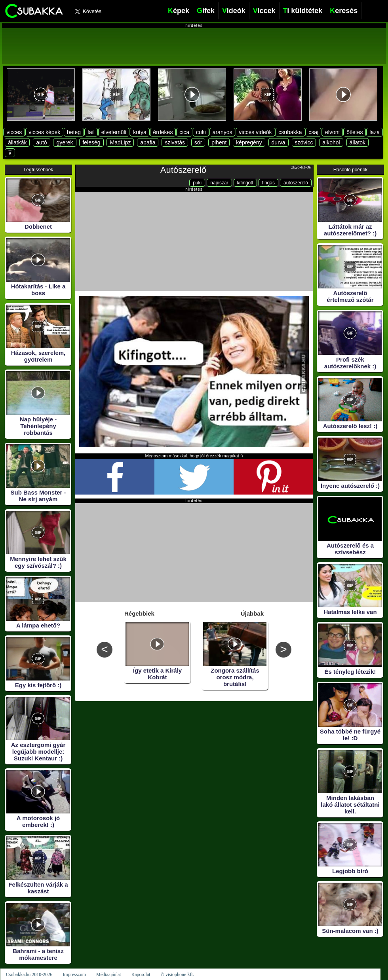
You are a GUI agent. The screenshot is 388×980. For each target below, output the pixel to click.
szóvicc (304, 142)
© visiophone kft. (177, 974)
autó (41, 142)
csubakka (290, 132)
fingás (268, 183)
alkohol (331, 142)
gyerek (65, 142)
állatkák (17, 142)
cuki (201, 132)
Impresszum (74, 974)
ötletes (355, 132)
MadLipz (120, 142)
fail (91, 132)
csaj (313, 132)
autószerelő (296, 183)
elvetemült (114, 132)
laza (375, 132)
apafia (148, 142)
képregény (249, 142)
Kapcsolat (141, 974)
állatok (358, 142)
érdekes (163, 132)
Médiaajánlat (109, 974)
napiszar (219, 183)
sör (198, 142)
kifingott (245, 183)
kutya (140, 132)
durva (279, 142)
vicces (14, 132)
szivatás (175, 142)
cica (184, 132)
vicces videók (255, 132)
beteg (74, 132)
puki (197, 183)
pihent (219, 142)
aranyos (223, 132)
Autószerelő (183, 170)
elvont (332, 132)
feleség (91, 142)
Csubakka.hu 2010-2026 (29, 974)
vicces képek (44, 132)
